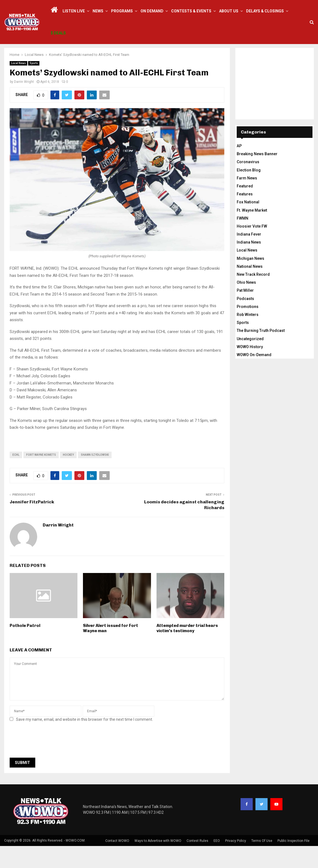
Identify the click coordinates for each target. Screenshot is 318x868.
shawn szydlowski (95, 477)
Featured (245, 208)
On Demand (152, 11)
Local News (18, 85)
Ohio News (246, 304)
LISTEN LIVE (74, 11)
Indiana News (249, 264)
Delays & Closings (265, 11)
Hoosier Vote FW (252, 248)
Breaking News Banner (257, 176)
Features (245, 216)
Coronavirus (248, 184)
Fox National (248, 224)
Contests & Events (191, 11)
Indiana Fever (249, 256)
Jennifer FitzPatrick (32, 524)
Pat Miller (245, 312)
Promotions (248, 329)
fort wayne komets (41, 477)
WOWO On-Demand (254, 377)
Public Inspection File (293, 863)
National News (250, 288)
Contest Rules (197, 863)
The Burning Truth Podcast (261, 353)
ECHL (16, 477)
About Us (229, 11)
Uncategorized (250, 361)
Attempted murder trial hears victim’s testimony (187, 650)
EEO (217, 863)
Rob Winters (248, 337)
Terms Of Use (262, 863)
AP (239, 168)
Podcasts (245, 321)
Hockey (68, 477)
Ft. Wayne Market (252, 232)
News (98, 11)
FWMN (242, 240)
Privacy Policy (236, 863)
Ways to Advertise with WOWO (158, 863)
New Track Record (253, 296)
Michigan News (250, 280)
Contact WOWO (117, 863)
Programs (122, 11)
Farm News (247, 200)
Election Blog (249, 192)
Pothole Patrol (25, 648)
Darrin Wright (24, 104)
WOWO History (250, 369)
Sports (34, 85)
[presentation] (52, 763)
